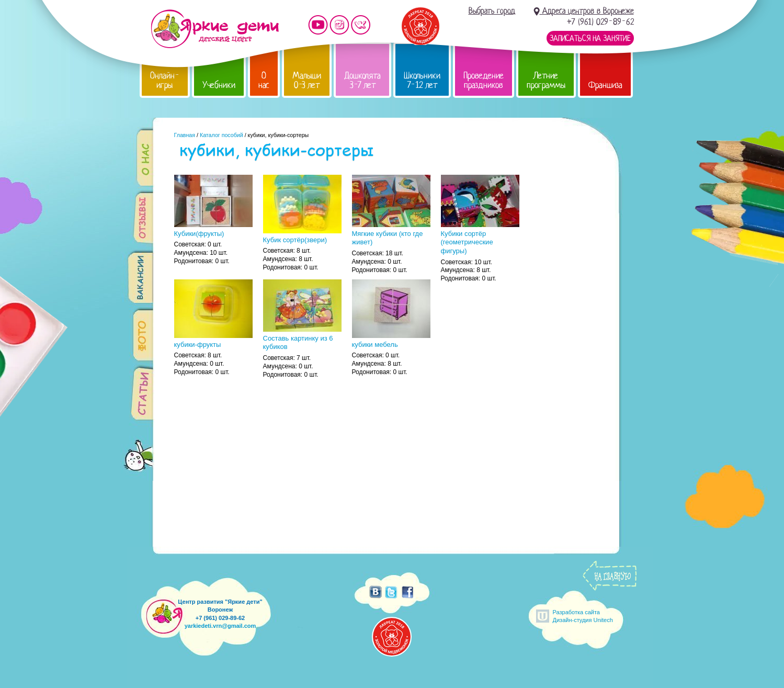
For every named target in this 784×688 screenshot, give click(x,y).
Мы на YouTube (318, 25)
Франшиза (605, 85)
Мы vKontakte (361, 25)
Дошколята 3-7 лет (362, 80)
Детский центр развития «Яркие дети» (215, 29)
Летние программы (546, 80)
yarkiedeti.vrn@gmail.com (220, 626)
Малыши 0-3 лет (307, 80)
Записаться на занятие (590, 38)
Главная (185, 135)
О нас (264, 80)
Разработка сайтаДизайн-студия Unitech (583, 616)
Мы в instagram (339, 25)
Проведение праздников (484, 80)
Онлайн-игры (165, 80)
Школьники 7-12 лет (422, 80)
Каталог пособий (221, 135)
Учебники (219, 85)
